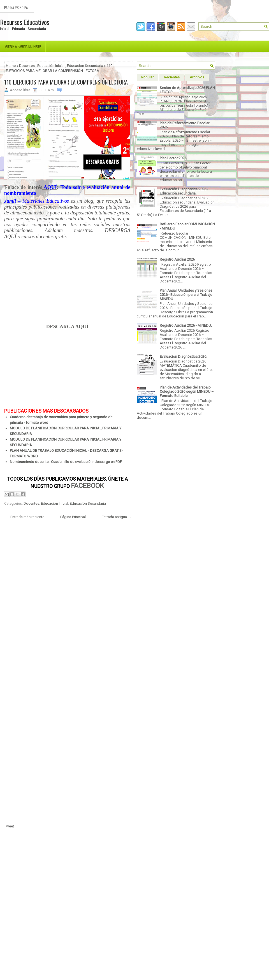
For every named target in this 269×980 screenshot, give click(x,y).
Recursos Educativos (25, 22)
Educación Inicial (51, 66)
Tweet (9, 826)
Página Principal (17, 7)
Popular (148, 77)
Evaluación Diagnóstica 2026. (183, 356)
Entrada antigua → (117, 517)
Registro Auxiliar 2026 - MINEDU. (186, 325)
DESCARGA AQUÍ (67, 327)
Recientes (172, 77)
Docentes (27, 66)
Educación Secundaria (85, 66)
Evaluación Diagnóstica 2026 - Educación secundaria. (184, 191)
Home (11, 66)
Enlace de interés (23, 187)
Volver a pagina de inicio (23, 46)
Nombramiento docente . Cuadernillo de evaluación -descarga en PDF (66, 462)
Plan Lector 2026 (173, 158)
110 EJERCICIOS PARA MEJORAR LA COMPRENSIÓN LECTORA (66, 82)
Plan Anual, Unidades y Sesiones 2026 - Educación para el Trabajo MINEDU (186, 295)
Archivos (197, 77)
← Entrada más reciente (25, 517)
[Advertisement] (67, 285)
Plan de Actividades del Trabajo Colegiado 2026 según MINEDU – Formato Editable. (187, 391)
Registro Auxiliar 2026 (177, 259)
